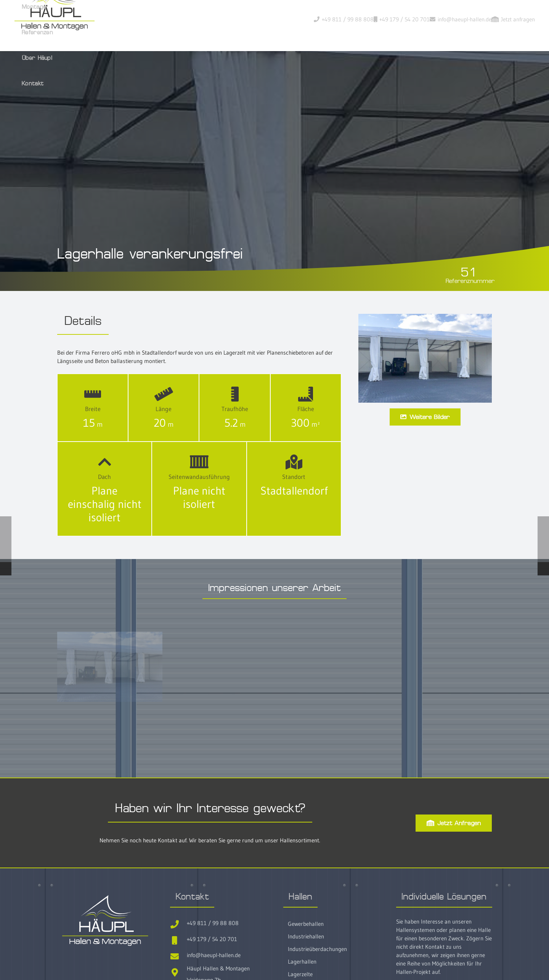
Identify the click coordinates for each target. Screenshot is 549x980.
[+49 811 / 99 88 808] (178, 974)
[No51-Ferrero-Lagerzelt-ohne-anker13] (110, 718)
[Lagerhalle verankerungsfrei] (425, 369)
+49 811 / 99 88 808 (213, 974)
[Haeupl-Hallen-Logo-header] (130, 27)
